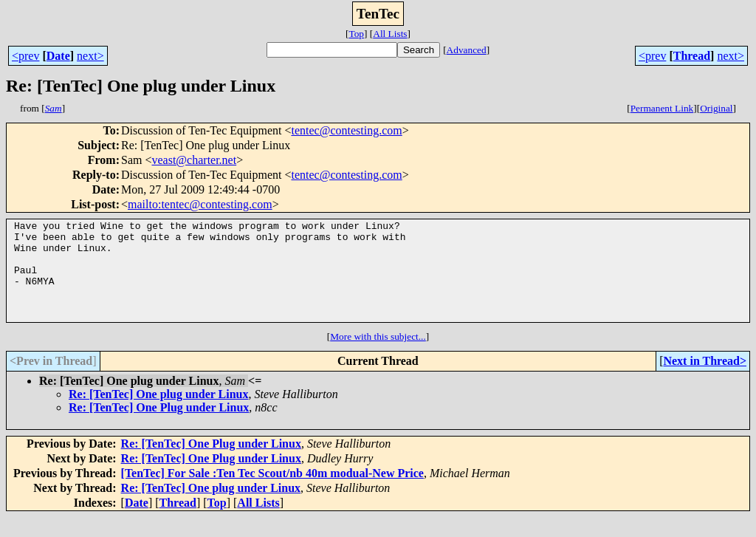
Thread (692, 56)
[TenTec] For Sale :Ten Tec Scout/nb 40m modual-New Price (272, 493)
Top (356, 34)
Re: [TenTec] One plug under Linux (158, 414)
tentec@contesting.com (346, 130)
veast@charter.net (194, 160)
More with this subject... (378, 356)
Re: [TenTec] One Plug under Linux (159, 427)
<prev (25, 56)
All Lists (390, 34)
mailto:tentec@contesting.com (200, 204)
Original (716, 108)
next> (90, 56)
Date (58, 56)
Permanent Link (662, 108)
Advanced (467, 50)
